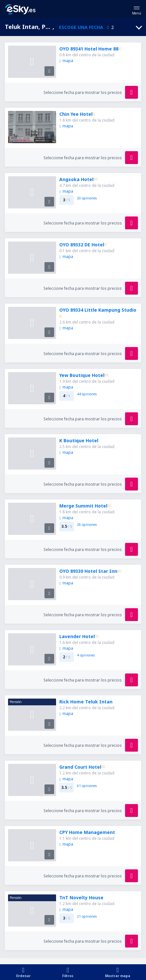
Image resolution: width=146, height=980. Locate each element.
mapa (66, 61)
